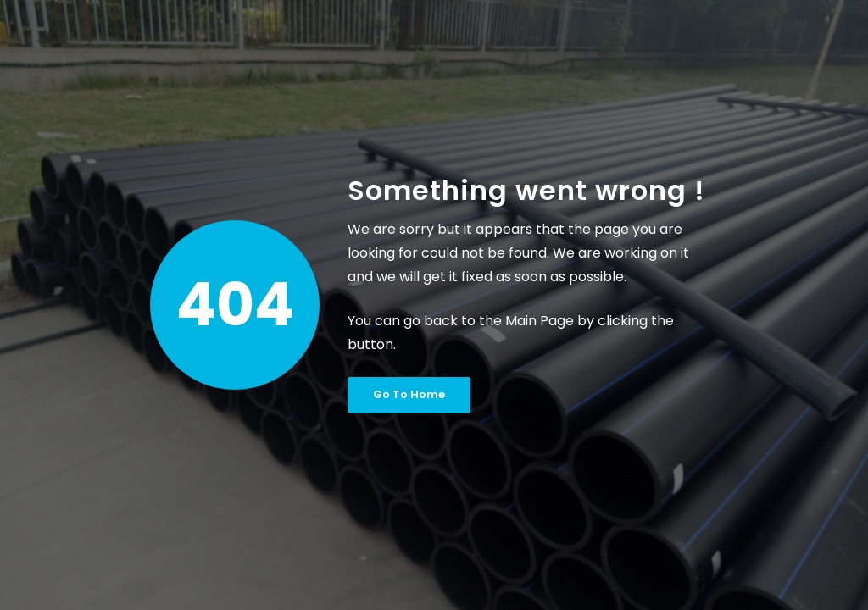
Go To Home (409, 394)
